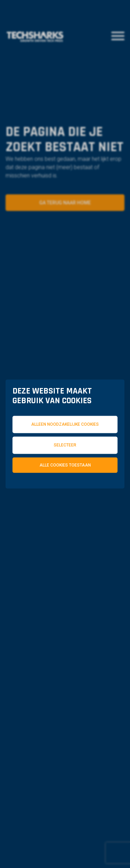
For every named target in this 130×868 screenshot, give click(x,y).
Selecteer (65, 445)
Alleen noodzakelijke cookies (65, 424)
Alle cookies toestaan (65, 465)
